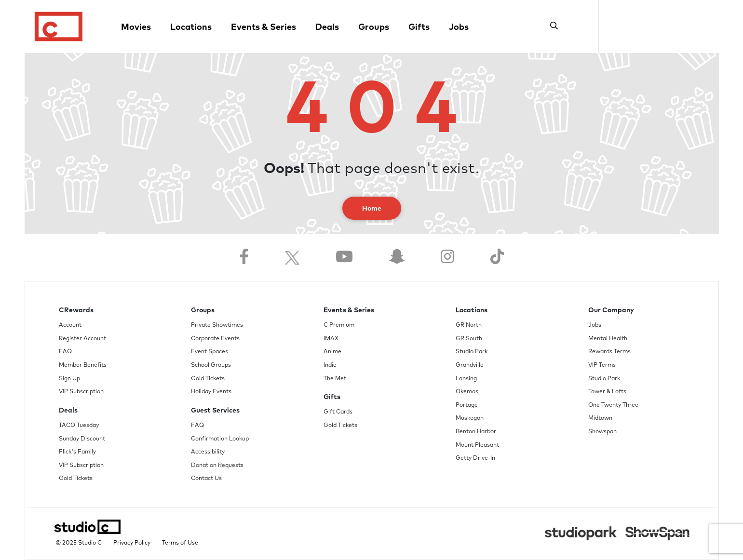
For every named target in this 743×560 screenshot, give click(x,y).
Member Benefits (83, 365)
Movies (136, 27)
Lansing (466, 379)
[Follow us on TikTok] (497, 258)
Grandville (470, 365)
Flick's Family (77, 452)
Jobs (459, 27)
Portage (467, 405)
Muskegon (470, 418)
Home (372, 209)
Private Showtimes (217, 325)
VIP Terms (602, 365)
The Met (335, 379)
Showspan (602, 432)
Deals (327, 27)
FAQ (65, 352)
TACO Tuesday (79, 426)
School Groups (211, 365)
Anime (332, 352)
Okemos (467, 392)
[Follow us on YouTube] (344, 258)
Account (70, 325)
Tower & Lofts (607, 392)
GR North (469, 325)
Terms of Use (180, 543)
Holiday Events (211, 392)
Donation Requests (217, 466)
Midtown (600, 418)
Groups (374, 27)
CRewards (76, 310)
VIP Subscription (81, 392)
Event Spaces (209, 352)
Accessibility (208, 452)
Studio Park (472, 352)
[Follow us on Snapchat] (397, 258)
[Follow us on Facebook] (244, 258)
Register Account (82, 339)
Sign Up (69, 379)
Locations (191, 27)
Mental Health (608, 339)
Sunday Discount (82, 439)
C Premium (339, 325)
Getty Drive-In (475, 458)
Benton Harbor (476, 432)
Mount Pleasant (477, 445)
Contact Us (206, 479)
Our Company (611, 310)
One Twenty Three (613, 405)
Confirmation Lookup (220, 439)
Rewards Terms (609, 352)
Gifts (419, 27)
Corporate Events (215, 339)
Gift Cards (338, 412)
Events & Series (263, 27)
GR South (469, 339)
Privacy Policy (132, 543)
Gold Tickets (76, 479)
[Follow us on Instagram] (447, 258)
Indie (330, 365)
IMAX (331, 339)
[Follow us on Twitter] (292, 258)
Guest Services (215, 411)
